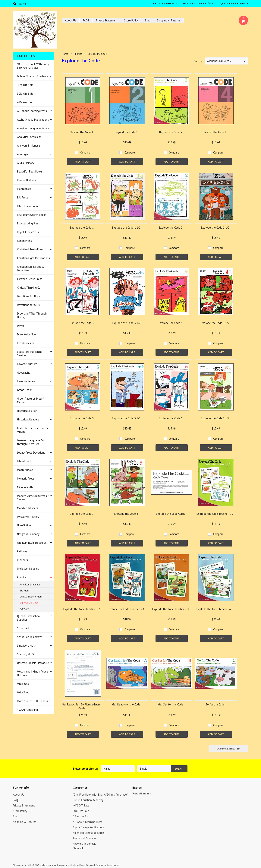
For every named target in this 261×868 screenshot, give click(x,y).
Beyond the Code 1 (82, 132)
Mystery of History (28, 517)
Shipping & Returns (169, 20)
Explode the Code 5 (82, 418)
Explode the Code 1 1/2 (126, 228)
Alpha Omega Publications (33, 120)
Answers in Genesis (29, 146)
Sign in (223, 3)
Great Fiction (25, 390)
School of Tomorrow (29, 637)
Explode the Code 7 (82, 514)
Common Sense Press (30, 279)
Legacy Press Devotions (31, 453)
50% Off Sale (25, 94)
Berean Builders (27, 180)
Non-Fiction (24, 525)
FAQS (86, 20)
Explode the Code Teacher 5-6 (126, 609)
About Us (71, 20)
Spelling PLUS (25, 654)
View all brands (142, 794)
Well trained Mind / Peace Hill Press (33, 673)
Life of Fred (24, 461)
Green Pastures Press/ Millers (30, 400)
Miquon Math (25, 487)
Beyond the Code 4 (215, 132)
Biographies (24, 189)
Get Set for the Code (171, 704)
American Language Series (33, 128)
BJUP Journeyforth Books (32, 215)
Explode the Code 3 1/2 (126, 323)
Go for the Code (215, 704)
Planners (22, 560)
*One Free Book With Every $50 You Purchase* (33, 66)
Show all (78, 848)
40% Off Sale (25, 85)
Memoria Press (26, 478)
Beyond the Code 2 (126, 132)
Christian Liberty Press (30, 249)
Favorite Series (26, 381)
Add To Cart (83, 162)
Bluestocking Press (28, 223)
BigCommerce (113, 865)
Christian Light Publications (33, 258)
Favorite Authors (27, 364)
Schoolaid (23, 628)
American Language (30, 585)
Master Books (25, 470)
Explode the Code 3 (82, 323)
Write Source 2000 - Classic (33, 701)
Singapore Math (27, 646)
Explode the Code (29, 603)
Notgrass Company (28, 534)
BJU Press (23, 197)
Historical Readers (28, 419)
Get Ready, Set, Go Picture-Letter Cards (82, 706)
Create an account (239, 3)
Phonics (22, 577)
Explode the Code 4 (171, 323)
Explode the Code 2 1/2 (215, 228)
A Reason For (25, 102)
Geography (24, 373)
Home (65, 54)
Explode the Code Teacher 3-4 (82, 609)
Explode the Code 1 (82, 228)
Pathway (22, 551)
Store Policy (131, 20)
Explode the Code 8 (126, 514)
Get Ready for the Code (126, 704)
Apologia (22, 154)
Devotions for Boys (28, 296)
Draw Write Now (27, 334)
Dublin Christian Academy (32, 76)
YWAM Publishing (27, 710)
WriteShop (23, 692)
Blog (148, 20)
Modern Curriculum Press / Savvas (33, 498)
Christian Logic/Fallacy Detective (31, 268)
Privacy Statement (107, 20)
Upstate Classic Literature (33, 663)
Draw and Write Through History (32, 315)
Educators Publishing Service (30, 353)
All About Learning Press (32, 111)
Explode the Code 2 (171, 228)
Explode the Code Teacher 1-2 (215, 514)
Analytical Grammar (29, 137)
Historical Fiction (27, 411)
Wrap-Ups (23, 684)
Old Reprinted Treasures (32, 543)
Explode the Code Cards (171, 514)
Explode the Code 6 (171, 418)
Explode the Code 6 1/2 (215, 418)
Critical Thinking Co (29, 288)
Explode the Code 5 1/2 (126, 418)
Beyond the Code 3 (171, 132)
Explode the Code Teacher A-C (215, 609)
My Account (189, 3)
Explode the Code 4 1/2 (215, 323)
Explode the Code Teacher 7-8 (171, 609)
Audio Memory (26, 163)
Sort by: (199, 61)
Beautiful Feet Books (30, 171)
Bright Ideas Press (28, 232)
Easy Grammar (26, 343)
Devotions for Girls (28, 305)
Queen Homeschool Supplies (29, 618)
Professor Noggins (28, 569)
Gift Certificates (207, 3)
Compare (85, 152)
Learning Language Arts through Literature (31, 442)
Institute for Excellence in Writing (33, 430)
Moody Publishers (28, 508)
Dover (21, 326)
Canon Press (24, 241)
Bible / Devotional (28, 206)
